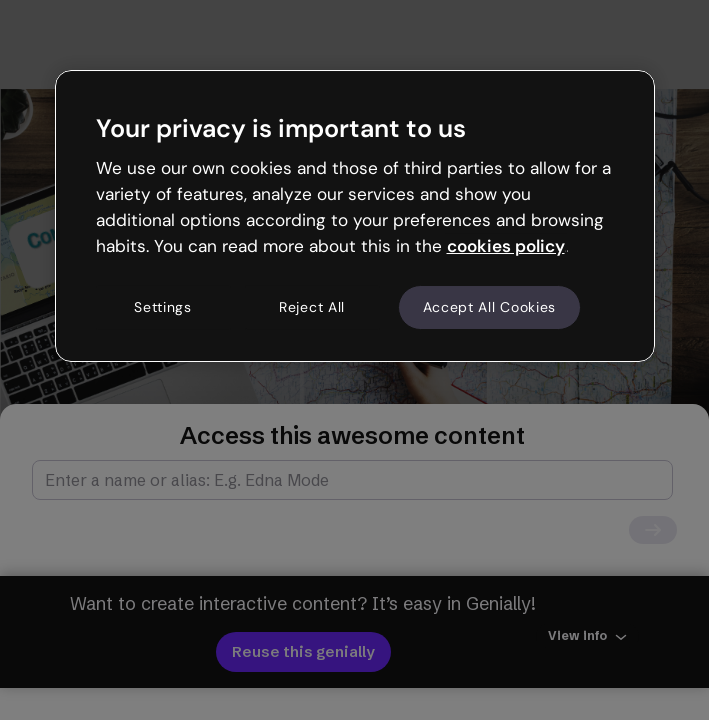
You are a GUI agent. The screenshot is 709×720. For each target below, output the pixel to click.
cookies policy (506, 246)
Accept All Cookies (490, 307)
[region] (355, 216)
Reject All (312, 307)
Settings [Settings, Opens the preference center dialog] (163, 307)
